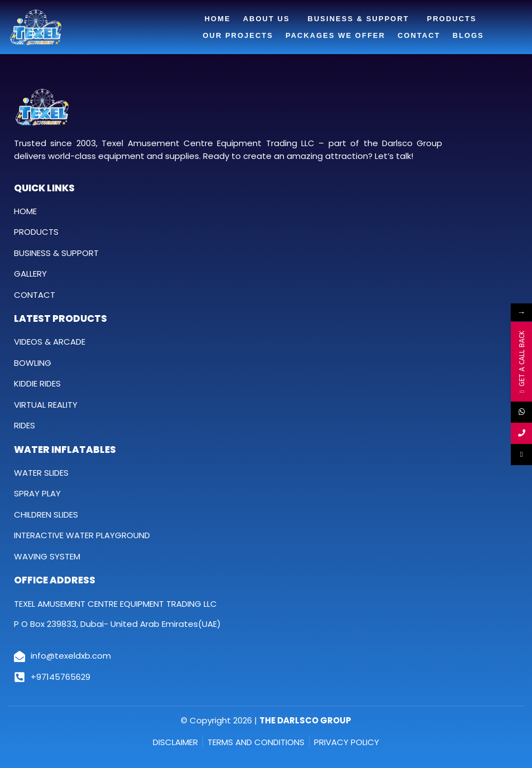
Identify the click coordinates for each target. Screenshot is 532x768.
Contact (419, 35)
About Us (269, 19)
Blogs (468, 35)
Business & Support (361, 19)
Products (455, 19)
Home (218, 19)
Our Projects (238, 35)
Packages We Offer (335, 35)
